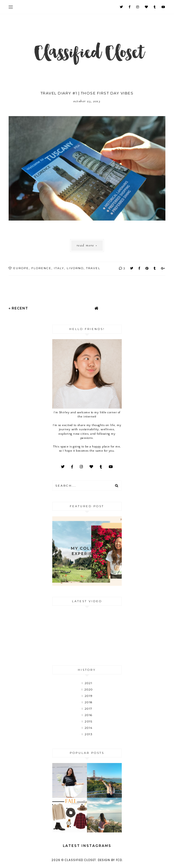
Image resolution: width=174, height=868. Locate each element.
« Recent (18, 308)
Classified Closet (80, 860)
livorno (75, 268)
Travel (93, 268)
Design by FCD (110, 860)
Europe (21, 268)
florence (41, 268)
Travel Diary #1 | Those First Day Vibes (87, 93)
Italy (59, 268)
